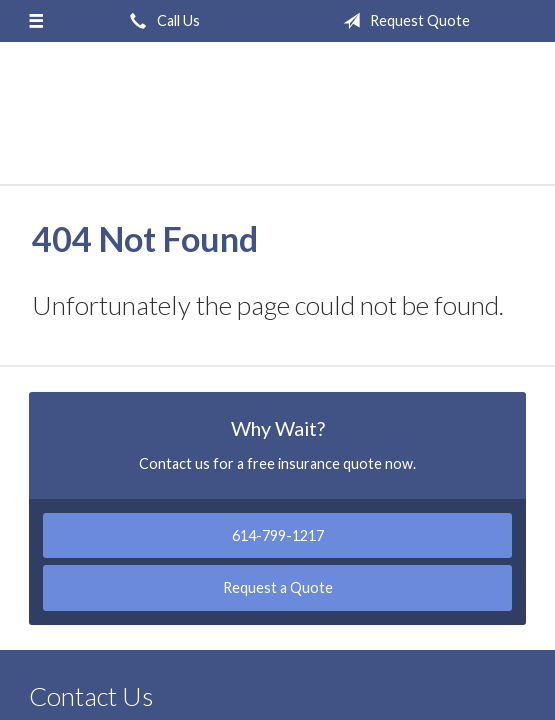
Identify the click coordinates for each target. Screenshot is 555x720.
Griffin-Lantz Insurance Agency (278, 122)
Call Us (161, 21)
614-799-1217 (278, 535)
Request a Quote (278, 587)
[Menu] (36, 21)
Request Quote (402, 21)
